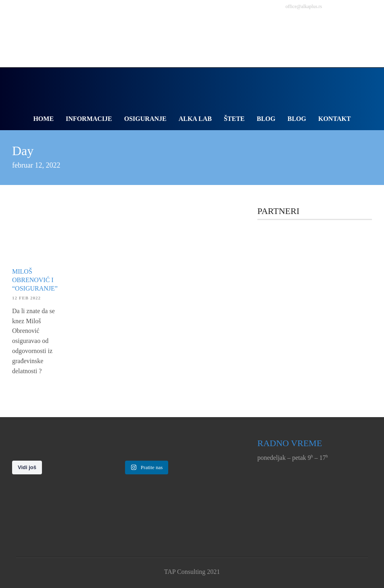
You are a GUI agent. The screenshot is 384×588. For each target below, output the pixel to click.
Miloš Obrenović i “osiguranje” (35, 280)
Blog (266, 119)
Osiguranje (145, 119)
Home (43, 119)
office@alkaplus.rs (304, 6)
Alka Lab (195, 119)
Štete (234, 119)
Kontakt (335, 119)
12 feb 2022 (26, 298)
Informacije (89, 119)
